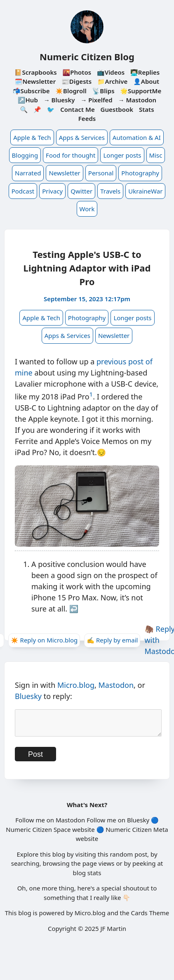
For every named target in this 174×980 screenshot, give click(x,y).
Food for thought (71, 155)
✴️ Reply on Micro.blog (44, 640)
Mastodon (116, 685)
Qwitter (81, 191)
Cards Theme (150, 918)
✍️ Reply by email (112, 640)
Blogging (25, 155)
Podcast (23, 191)
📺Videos (111, 72)
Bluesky (28, 696)
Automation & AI (137, 137)
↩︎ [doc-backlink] (74, 609)
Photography (140, 173)
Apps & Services (82, 137)
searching (25, 868)
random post (128, 859)
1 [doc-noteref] (91, 394)
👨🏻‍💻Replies (145, 72)
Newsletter (64, 173)
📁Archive (112, 81)
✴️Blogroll (71, 91)
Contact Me (78, 109)
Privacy (52, 191)
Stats (147, 109)
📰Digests (76, 81)
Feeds (87, 118)
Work (87, 209)
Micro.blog (76, 685)
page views (99, 868)
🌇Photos (77, 72)
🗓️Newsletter (35, 81)
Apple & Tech (32, 137)
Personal (101, 173)
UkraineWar (145, 191)
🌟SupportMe (141, 91)
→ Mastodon (138, 100)
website (83, 834)
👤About (146, 81)
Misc (156, 155)
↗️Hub (28, 100)
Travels (110, 191)
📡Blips (103, 91)
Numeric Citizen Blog (87, 57)
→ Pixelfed (96, 100)
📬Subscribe (31, 91)
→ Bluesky (59, 100)
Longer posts (122, 155)
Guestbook (117, 109)
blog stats (87, 878)
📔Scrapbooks (36, 72)
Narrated (28, 173)
